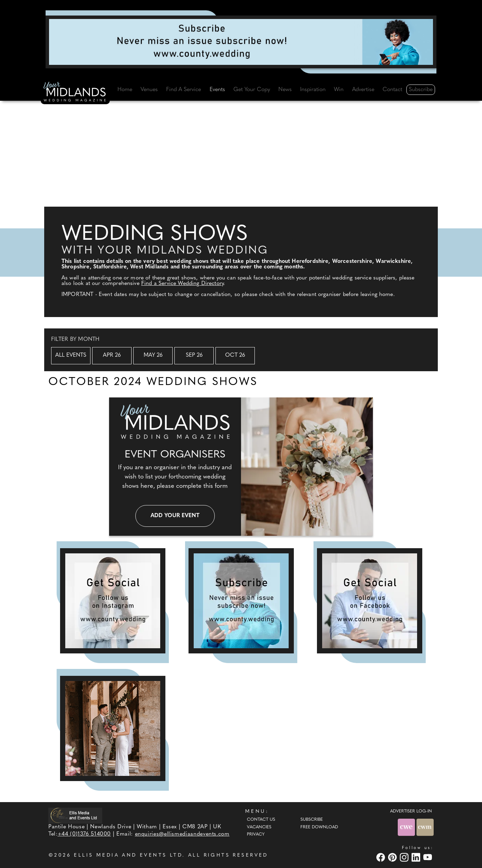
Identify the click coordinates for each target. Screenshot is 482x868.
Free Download (319, 827)
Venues (149, 90)
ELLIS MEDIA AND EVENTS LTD (128, 855)
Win (339, 90)
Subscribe (421, 90)
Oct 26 (235, 355)
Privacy (256, 835)
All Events (71, 355)
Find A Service (184, 90)
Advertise (363, 90)
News (285, 90)
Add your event (175, 516)
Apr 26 (112, 355)
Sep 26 (194, 355)
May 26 (153, 355)
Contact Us (261, 820)
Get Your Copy (252, 90)
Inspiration (313, 90)
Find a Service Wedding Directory (182, 284)
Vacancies (259, 827)
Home (125, 90)
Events (217, 90)
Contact (392, 90)
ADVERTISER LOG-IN (411, 811)
